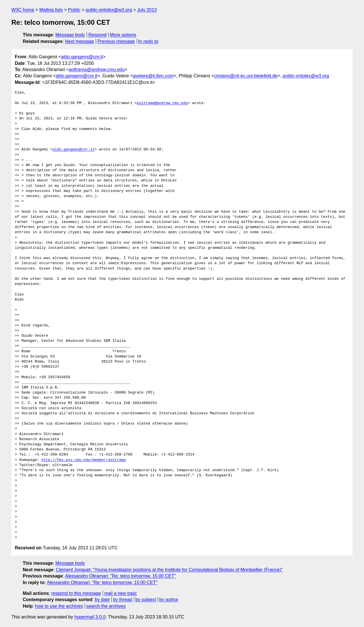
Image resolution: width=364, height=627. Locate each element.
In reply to (148, 41)
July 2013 (147, 10)
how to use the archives (59, 606)
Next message (80, 41)
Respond (98, 35)
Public (74, 10)
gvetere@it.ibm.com (153, 76)
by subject (146, 600)
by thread (123, 600)
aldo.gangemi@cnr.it (82, 57)
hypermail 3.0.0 (90, 617)
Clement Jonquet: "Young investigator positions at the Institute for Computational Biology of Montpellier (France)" (169, 570)
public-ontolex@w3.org (109, 10)
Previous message (116, 41)
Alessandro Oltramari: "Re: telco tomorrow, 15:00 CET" (120, 576)
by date (102, 600)
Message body (70, 35)
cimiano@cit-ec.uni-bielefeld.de (246, 76)
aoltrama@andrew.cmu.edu (97, 70)
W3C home (23, 10)
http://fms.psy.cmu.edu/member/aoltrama (84, 460)
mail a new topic (121, 593)
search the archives (106, 606)
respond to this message (76, 593)
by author (169, 600)
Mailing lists (51, 10)
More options (123, 35)
